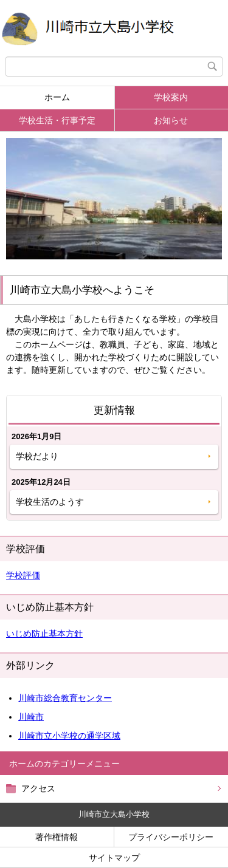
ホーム (57, 97)
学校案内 (171, 97)
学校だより (37, 456)
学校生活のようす (50, 502)
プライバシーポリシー (171, 837)
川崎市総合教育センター (65, 698)
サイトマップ (114, 858)
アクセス (38, 788)
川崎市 (31, 717)
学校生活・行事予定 (57, 120)
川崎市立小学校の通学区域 (69, 736)
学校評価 (23, 575)
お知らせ (171, 120)
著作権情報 (57, 837)
